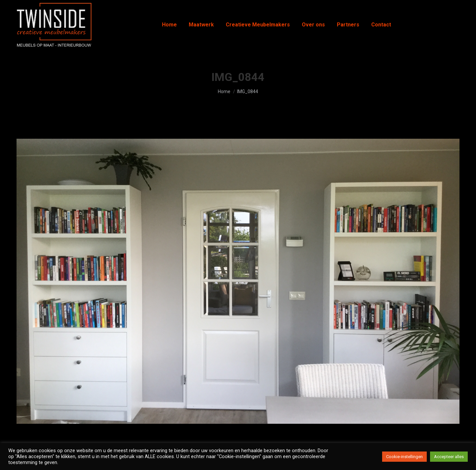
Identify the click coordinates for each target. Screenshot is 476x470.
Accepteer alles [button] (449, 457)
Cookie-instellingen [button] (404, 457)
